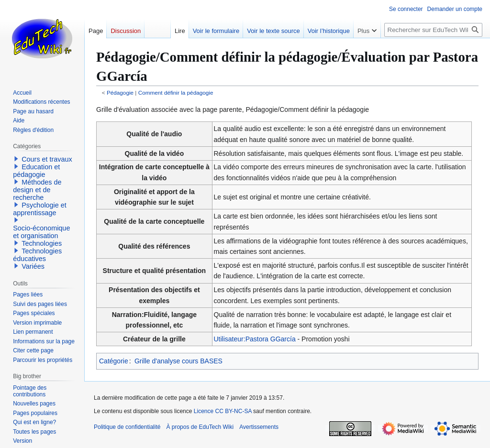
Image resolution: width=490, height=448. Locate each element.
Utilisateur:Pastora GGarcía (255, 339)
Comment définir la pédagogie (176, 93)
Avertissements (259, 427)
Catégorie (114, 361)
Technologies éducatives (37, 255)
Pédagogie (120, 93)
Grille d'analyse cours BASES (178, 361)
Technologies (42, 243)
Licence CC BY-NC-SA (223, 411)
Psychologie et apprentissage (40, 209)
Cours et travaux (47, 159)
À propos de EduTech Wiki (200, 427)
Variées (33, 266)
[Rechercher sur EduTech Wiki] (433, 30)
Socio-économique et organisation (41, 232)
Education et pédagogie (36, 171)
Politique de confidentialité (127, 427)
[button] (16, 159)
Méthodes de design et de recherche (37, 190)
